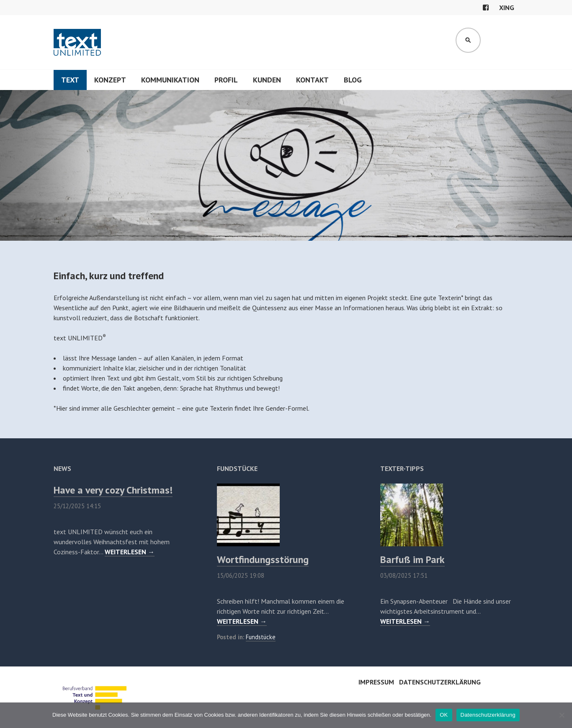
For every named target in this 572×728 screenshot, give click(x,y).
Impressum (376, 682)
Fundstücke (261, 637)
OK (444, 715)
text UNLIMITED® (78, 42)
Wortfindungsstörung (263, 560)
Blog (353, 80)
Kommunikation (170, 80)
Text (70, 80)
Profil (226, 80)
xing (507, 8)
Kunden (267, 80)
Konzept (110, 80)
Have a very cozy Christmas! (113, 490)
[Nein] (562, 715)
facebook (486, 8)
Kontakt (312, 80)
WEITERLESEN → (130, 552)
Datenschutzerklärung (440, 682)
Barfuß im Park (412, 560)
